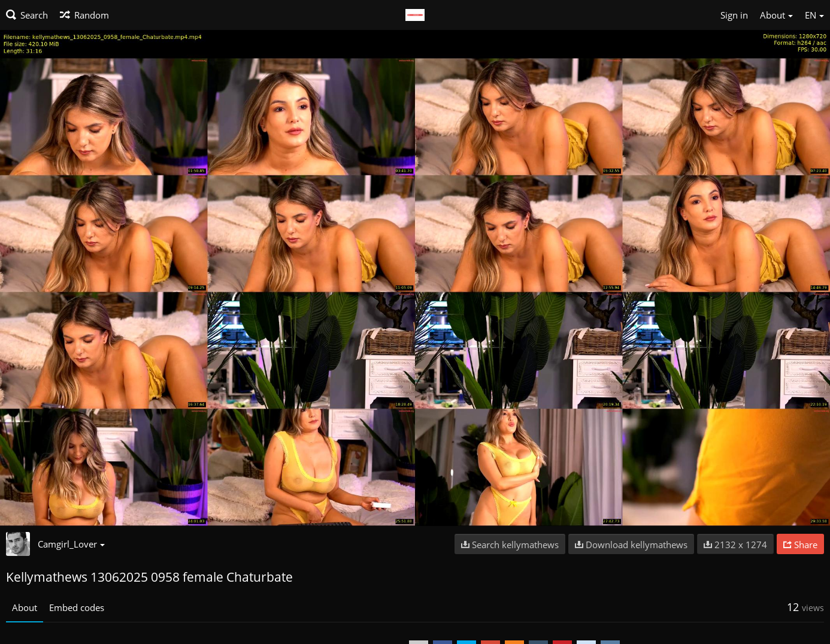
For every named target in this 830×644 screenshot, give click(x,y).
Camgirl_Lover (71, 544)
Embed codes (77, 607)
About (25, 607)
